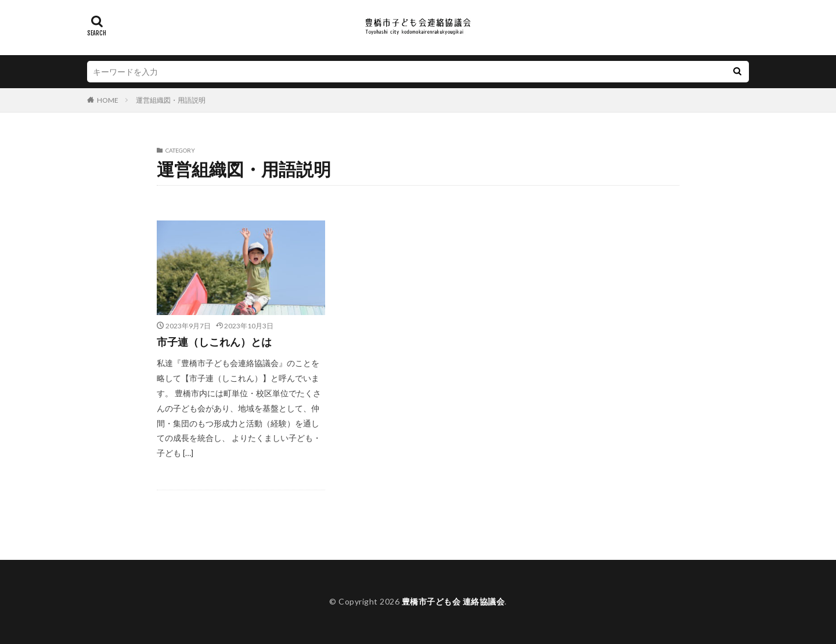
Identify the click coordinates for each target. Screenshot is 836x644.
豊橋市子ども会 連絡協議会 (453, 601)
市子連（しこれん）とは (214, 342)
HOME (108, 100)
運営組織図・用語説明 (171, 100)
